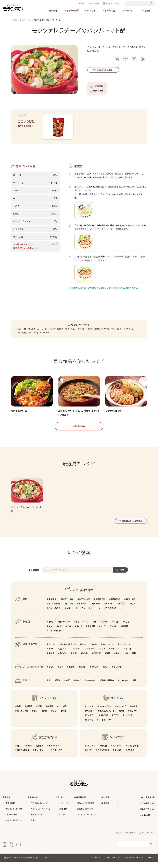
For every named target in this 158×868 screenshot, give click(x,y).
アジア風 (63, 713)
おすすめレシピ (72, 10)
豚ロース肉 (131, 606)
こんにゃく (124, 687)
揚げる (40, 752)
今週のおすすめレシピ (39, 809)
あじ (77, 628)
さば (87, 628)
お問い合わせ (94, 3)
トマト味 (106, 335)
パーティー (117, 752)
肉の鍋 (98, 335)
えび (69, 633)
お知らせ (82, 3)
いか (51, 633)
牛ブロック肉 (84, 606)
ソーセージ (42, 335)
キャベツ (52, 335)
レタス (102, 655)
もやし (119, 659)
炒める (29, 752)
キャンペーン (64, 809)
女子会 (89, 756)
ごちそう (131, 756)
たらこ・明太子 (55, 637)
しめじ (74, 335)
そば (61, 673)
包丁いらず (57, 756)
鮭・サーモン (64, 628)
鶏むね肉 (32, 335)
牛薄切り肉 (100, 606)
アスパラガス (125, 651)
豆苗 (108, 659)
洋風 (25, 339)
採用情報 (146, 10)
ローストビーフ (105, 713)
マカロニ (95, 673)
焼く (19, 752)
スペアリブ (121, 713)
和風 (19, 713)
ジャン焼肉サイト (148, 804)
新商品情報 (10, 809)
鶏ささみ (109, 610)
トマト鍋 (89, 335)
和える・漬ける (23, 756)
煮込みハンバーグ (107, 717)
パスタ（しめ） (130, 335)
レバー (69, 614)
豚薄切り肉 (115, 606)
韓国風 (29, 713)
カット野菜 (131, 659)
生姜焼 (134, 713)
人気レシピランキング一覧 (41, 815)
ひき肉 (133, 610)
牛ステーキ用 (67, 606)
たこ (60, 633)
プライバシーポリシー (112, 864)
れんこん (63, 659)
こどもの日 (91, 752)
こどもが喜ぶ (46, 339)
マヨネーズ (91, 687)
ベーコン (81, 614)
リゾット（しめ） (117, 335)
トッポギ (89, 726)
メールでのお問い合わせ (87, 821)
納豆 (68, 687)
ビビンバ (128, 722)
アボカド (77, 655)
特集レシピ (35, 826)
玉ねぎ (61, 335)
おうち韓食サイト (148, 810)
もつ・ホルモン (55, 614)
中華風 (50, 713)
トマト (51, 655)
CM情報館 (63, 815)
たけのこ (52, 651)
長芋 (75, 659)
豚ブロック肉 (54, 610)
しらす (127, 628)
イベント (62, 821)
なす (67, 335)
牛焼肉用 (52, 606)
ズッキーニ (64, 655)
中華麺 (71, 673)
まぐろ (51, 628)
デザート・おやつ (59, 717)
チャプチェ (90, 722)
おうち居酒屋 (133, 752)
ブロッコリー (108, 651)
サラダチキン (111, 614)
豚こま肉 (69, 610)
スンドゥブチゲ (105, 726)
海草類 (125, 633)
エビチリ (133, 717)
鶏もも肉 (22, 335)
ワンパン (118, 756)
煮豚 (122, 717)
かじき (116, 628)
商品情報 (53, 10)
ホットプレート (41, 756)
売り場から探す (12, 821)
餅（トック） (118, 673)
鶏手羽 (121, 610)
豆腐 (58, 687)
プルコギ (104, 722)
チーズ (82, 335)
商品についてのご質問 (86, 809)
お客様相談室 (109, 10)
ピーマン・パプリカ (89, 651)
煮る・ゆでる (34, 339)
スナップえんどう (69, 651)
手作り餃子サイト (148, 816)
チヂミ (116, 722)
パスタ (83, 673)
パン (106, 673)
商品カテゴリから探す (14, 815)
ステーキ (90, 713)
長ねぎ (128, 655)
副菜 (45, 717)
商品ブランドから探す (14, 826)
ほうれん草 (115, 655)
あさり (79, 633)
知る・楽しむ (90, 10)
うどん (51, 673)
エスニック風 (22, 717)
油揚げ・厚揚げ (108, 687)
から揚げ (90, 717)
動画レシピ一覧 (37, 821)
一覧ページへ (79, 433)
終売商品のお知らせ (85, 815)
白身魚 (105, 628)
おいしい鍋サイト (148, 822)
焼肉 (35, 717)
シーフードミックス (109, 633)
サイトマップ (151, 864)
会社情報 (127, 10)
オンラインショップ (113, 3)
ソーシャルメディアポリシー (134, 864)
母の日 (104, 752)
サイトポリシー (96, 864)
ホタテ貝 (91, 633)
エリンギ (97, 659)
